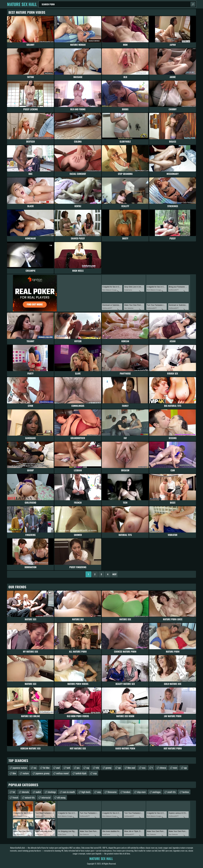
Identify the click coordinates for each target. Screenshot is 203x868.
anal (58, 768)
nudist (38, 792)
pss (78, 768)
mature (26, 773)
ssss (144, 768)
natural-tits (30, 797)
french (15, 797)
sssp (95, 773)
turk (68, 768)
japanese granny (42, 773)
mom (175, 768)
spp (185, 768)
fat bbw (46, 768)
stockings (52, 792)
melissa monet (62, 773)
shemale (25, 792)
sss (35, 768)
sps (119, 768)
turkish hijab (81, 773)
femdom (127, 792)
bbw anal (131, 768)
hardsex (186, 792)
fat (14, 792)
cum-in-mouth (69, 792)
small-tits (171, 792)
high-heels (86, 792)
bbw (14, 773)
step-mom (141, 792)
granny (108, 768)
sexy (99, 792)
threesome (112, 792)
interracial (46, 797)
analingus (156, 792)
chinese (163, 768)
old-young (61, 797)
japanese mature (20, 768)
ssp (88, 768)
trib (97, 768)
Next (114, 574)
